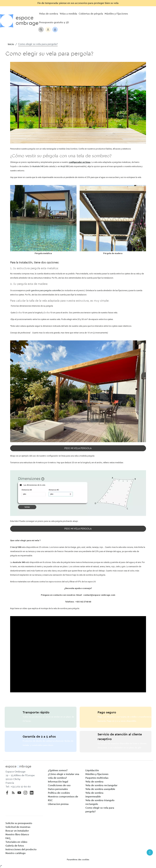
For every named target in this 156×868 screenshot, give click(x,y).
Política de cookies (59, 793)
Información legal (58, 782)
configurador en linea (80, 162)
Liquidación (92, 770)
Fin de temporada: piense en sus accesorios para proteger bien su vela (78, 3)
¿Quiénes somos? (58, 770)
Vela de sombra (94, 782)
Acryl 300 (65, 166)
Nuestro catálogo (16, 853)
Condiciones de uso (59, 785)
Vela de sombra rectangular (101, 785)
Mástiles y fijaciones (97, 774)
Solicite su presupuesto (19, 823)
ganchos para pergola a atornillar (46, 290)
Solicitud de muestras (18, 827)
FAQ (8, 838)
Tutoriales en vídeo (16, 842)
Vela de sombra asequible (100, 789)
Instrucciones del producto (21, 849)
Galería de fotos (15, 846)
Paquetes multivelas (97, 778)
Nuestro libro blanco (17, 834)
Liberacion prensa (58, 804)
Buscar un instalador (17, 831)
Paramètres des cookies (78, 860)
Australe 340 (38, 166)
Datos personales (58, 789)
